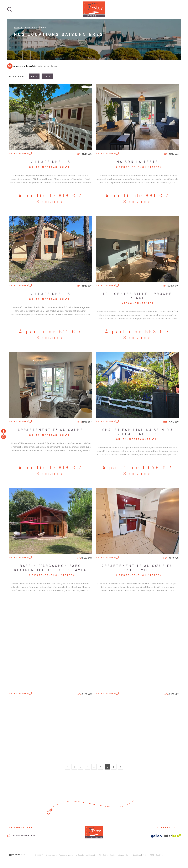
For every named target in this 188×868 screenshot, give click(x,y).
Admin (128, 855)
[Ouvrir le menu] (178, 9)
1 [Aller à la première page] (74, 767)
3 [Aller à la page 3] (94, 767)
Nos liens (137, 855)
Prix (34, 76)
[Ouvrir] (10, 9)
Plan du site (104, 855)
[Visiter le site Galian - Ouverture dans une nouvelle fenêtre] (156, 836)
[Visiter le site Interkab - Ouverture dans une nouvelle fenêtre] (172, 836)
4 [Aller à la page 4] (101, 767)
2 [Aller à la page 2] (87, 767)
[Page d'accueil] (94, 9)
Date (47, 76)
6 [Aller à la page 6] (114, 767)
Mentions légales (117, 855)
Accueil (18, 28)
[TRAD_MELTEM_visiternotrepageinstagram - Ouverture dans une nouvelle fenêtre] (4, 437)
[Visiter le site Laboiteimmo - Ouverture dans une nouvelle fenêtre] (17, 855)
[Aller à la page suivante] (120, 767)
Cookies (159, 855)
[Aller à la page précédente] (68, 767)
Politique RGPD (148, 855)
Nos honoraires (91, 855)
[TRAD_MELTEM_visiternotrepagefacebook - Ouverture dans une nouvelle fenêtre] (4, 431)
